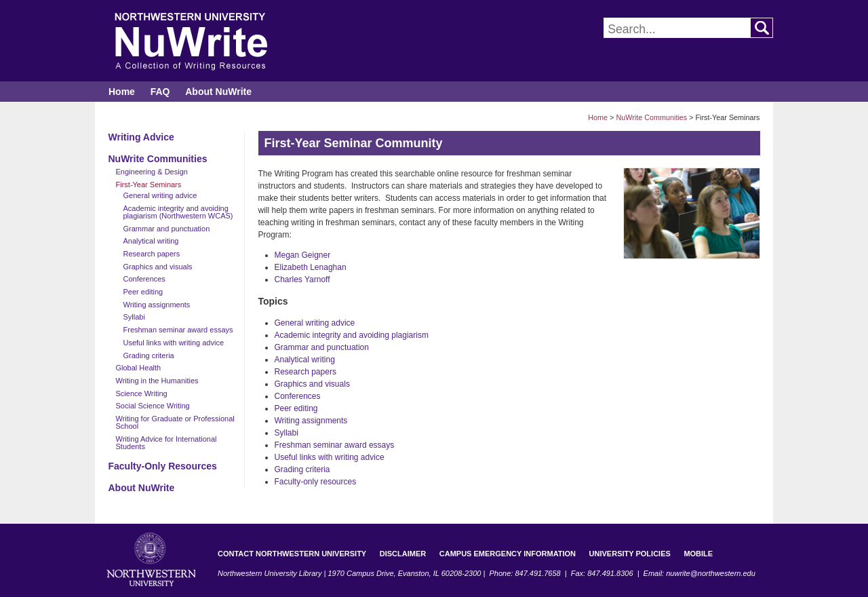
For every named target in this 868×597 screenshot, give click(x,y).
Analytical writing (151, 241)
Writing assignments (157, 305)
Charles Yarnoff (302, 280)
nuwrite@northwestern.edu (711, 573)
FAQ (160, 92)
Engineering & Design (152, 172)
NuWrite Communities (651, 117)
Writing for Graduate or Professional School (175, 422)
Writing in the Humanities (157, 381)
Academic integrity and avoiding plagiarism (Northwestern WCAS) (178, 212)
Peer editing (143, 292)
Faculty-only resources (316, 482)
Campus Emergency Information (508, 554)
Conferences (144, 279)
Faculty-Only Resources (163, 466)
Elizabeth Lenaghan (311, 267)
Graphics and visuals (158, 267)
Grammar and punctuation (167, 229)
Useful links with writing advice (174, 343)
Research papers (152, 254)
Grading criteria (149, 355)
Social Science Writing (153, 406)
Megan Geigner (303, 255)
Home (122, 92)
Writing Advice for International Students (166, 443)
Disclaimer (403, 554)
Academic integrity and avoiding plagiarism (352, 335)
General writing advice (160, 195)
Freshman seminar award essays (178, 330)
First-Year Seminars (149, 185)
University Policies (630, 554)
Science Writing (142, 393)
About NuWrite (218, 92)
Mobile (698, 554)
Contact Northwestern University (292, 554)
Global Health (139, 368)
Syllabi (134, 317)
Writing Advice (141, 137)
